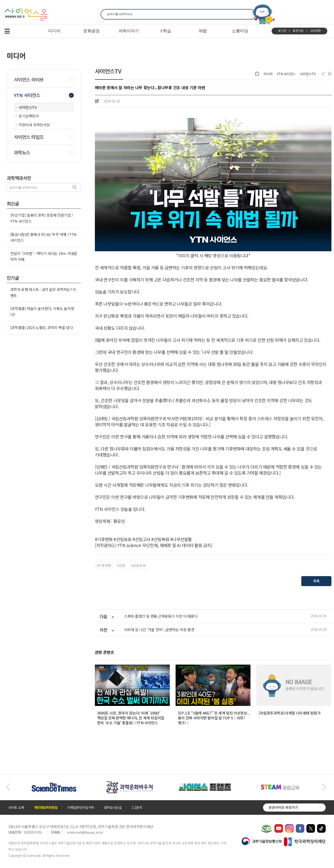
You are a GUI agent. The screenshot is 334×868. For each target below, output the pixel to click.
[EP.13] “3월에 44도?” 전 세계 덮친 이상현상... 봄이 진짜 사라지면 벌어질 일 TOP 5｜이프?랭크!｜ (214, 718)
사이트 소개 (16, 807)
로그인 (282, 31)
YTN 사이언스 (286, 74)
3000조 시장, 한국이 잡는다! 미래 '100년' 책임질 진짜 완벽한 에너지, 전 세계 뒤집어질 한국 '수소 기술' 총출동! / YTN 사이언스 (131, 718)
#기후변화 (104, 565)
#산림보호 (138, 565)
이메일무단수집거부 (81, 807)
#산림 (121, 565)
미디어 (268, 74)
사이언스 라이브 (29, 80)
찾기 (250, 14)
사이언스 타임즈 (29, 137)
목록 (316, 581)
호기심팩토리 (29, 116)
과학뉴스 (22, 153)
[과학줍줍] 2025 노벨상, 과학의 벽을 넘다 (42, 327)
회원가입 (298, 31)
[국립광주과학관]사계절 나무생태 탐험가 (290, 713)
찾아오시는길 (113, 807)
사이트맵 (315, 31)
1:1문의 (137, 807)
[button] (8, 787)
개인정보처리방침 (46, 807)
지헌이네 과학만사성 (34, 125)
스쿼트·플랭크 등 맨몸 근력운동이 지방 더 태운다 (161, 616)
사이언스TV (308, 74)
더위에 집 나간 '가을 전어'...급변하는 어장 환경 (159, 630)
